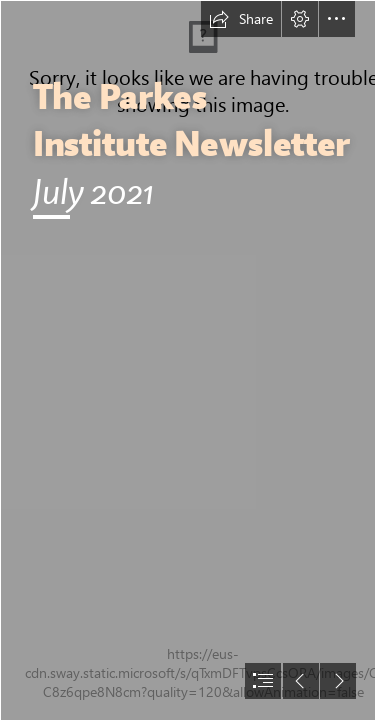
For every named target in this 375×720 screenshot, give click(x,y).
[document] (187, 360)
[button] (241, 19)
